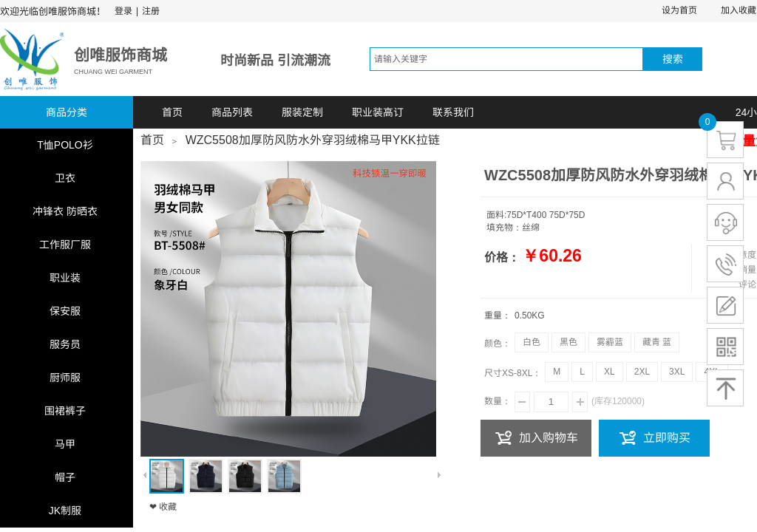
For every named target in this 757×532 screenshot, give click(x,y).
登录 (123, 11)
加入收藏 (739, 10)
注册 (151, 11)
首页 (172, 112)
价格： (502, 258)
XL (610, 372)
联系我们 (453, 112)
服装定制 (302, 112)
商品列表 (232, 112)
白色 (532, 342)
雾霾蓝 (610, 342)
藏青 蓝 (657, 342)
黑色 (568, 342)
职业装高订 (378, 112)
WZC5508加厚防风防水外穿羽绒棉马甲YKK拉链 (313, 140)
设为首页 (679, 10)
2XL (642, 372)
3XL (677, 372)
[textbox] (506, 59)
